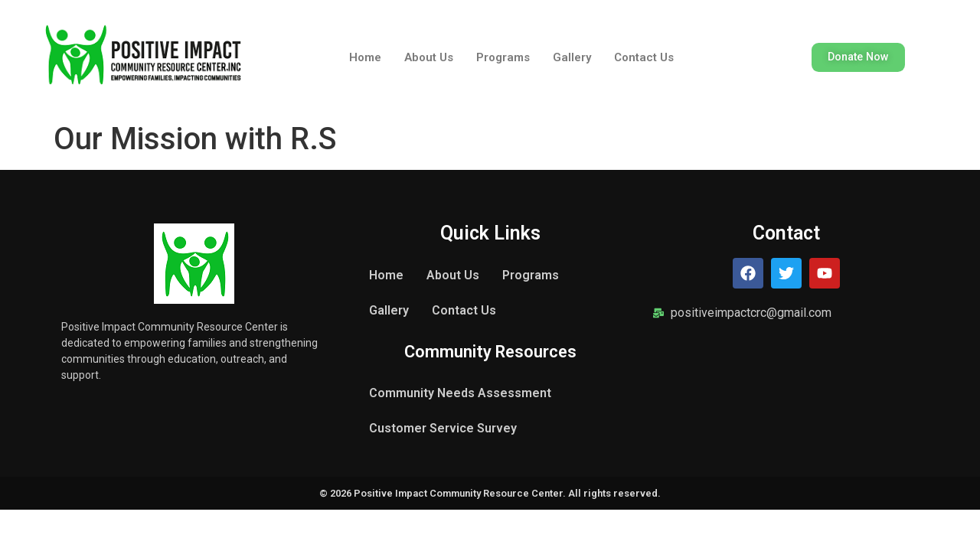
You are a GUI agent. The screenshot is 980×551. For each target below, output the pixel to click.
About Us (429, 57)
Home (365, 57)
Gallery (572, 57)
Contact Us (644, 57)
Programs (503, 57)
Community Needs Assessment (460, 393)
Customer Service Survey (443, 428)
